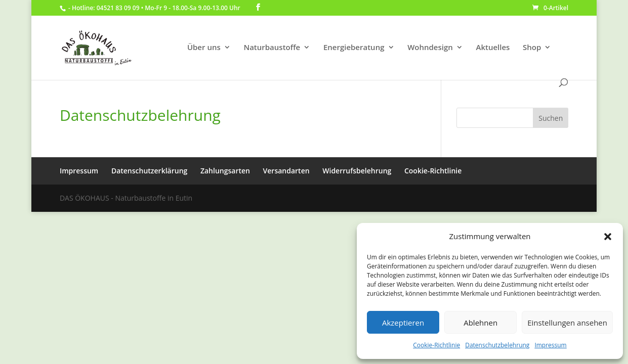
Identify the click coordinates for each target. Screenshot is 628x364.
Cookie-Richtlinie (436, 345)
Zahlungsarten (225, 171)
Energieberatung (354, 48)
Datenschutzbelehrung (497, 345)
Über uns (204, 48)
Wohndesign (430, 48)
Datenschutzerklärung (149, 171)
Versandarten (286, 171)
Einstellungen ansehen (567, 323)
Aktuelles (493, 48)
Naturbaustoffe (272, 48)
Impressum (550, 345)
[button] (608, 237)
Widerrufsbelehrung (357, 171)
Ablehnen (480, 323)
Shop (532, 48)
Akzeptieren (403, 323)
